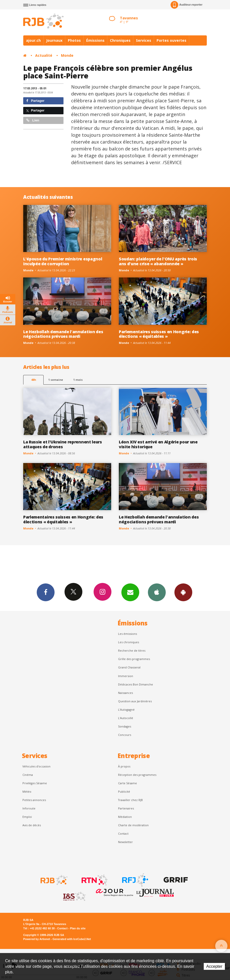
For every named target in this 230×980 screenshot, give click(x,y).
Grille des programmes (134, 659)
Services (144, 40)
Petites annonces (34, 800)
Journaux (54, 40)
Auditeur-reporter (187, 5)
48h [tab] (34, 380)
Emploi (27, 817)
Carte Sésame (127, 783)
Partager (35, 101)
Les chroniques (129, 642)
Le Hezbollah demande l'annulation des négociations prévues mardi (63, 334)
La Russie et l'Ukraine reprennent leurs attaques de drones (63, 444)
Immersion (126, 676)
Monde (67, 55)
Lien (33, 120)
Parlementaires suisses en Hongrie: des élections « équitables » (159, 334)
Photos (74, 40)
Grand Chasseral (129, 667)
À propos (124, 766)
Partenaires (126, 808)
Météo (27, 792)
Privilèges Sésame (35, 783)
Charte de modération (133, 825)
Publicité (124, 792)
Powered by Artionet (37, 939)
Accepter (214, 966)
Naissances (125, 693)
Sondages (125, 726)
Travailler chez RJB (130, 800)
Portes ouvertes (171, 40)
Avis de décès (32, 825)
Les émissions (127, 634)
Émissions (95, 40)
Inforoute (29, 808)
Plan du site (78, 928)
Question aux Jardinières (135, 701)
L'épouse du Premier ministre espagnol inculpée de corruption (63, 261)
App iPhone (157, 592)
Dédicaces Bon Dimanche (136, 684)
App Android (183, 592)
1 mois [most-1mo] (78, 380)
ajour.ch (33, 40)
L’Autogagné (126, 710)
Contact (123, 834)
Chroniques (120, 40)
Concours (125, 735)
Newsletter (125, 842)
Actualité (44, 55)
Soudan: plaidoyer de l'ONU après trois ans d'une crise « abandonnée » (158, 261)
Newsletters (130, 592)
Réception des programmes (137, 775)
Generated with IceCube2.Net (72, 939)
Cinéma (28, 775)
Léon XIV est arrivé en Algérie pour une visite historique (158, 444)
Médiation (125, 817)
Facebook (46, 592)
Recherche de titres (132, 650)
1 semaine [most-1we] (56, 380)
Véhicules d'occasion (36, 766)
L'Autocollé (126, 718)
